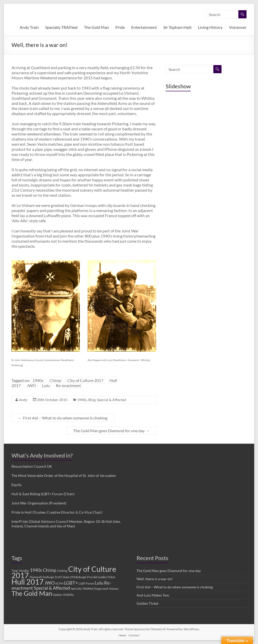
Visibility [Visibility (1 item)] (68, 595)
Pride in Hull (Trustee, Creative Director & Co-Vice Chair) (57, 512)
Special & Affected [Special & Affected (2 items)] (52, 588)
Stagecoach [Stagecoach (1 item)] (101, 589)
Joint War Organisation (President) (39, 503)
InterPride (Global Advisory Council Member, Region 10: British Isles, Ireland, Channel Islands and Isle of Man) (66, 524)
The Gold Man (96, 27)
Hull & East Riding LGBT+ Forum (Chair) (43, 494)
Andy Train (29, 27)
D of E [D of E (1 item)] (58, 577)
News (122, 635)
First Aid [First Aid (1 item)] (92, 577)
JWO (31, 385)
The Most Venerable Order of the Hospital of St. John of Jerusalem (64, 475)
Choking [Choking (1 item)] (62, 571)
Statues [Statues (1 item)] (114, 589)
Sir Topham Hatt (177, 27)
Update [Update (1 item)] (57, 595)
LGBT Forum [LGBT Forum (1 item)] (86, 583)
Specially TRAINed (61, 27)
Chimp (55, 380)
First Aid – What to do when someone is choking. (63, 418)
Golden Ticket (148, 603)
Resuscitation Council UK (32, 466)
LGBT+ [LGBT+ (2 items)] (71, 583)
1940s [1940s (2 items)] (36, 570)
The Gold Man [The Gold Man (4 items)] (32, 593)
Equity (17, 485)
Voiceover (238, 27)
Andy (23, 400)
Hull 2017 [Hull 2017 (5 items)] (28, 582)
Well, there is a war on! (155, 579)
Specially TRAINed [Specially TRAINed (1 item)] (82, 589)
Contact (134, 635)
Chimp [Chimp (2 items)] (50, 570)
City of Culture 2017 (85, 380)
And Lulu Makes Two (153, 595)
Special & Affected (112, 400)
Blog (92, 400)
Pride (120, 27)
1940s (38, 380)
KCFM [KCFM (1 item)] (59, 583)
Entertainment (144, 27)
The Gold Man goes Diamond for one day (111, 431)
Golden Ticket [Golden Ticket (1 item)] (107, 577)
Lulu (46, 385)
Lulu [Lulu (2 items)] (99, 583)
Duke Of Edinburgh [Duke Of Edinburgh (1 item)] (75, 577)
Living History (210, 27)
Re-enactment (68, 385)
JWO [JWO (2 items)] (50, 583)
